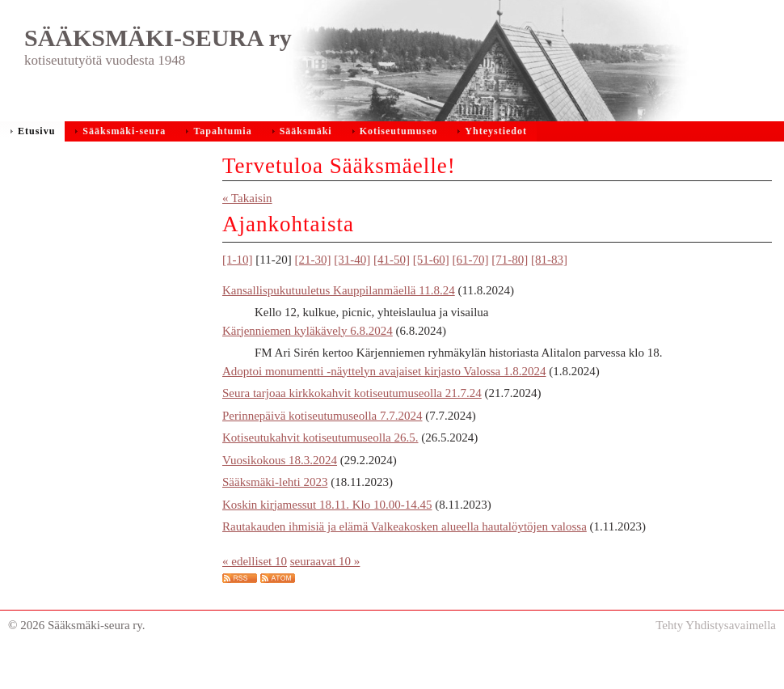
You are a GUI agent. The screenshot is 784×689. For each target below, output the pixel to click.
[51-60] (431, 292)
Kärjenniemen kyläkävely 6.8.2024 (308, 363)
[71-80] (510, 292)
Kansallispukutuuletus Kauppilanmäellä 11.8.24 (339, 323)
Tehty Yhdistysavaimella (716, 657)
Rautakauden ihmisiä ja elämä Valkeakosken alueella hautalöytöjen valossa (405, 559)
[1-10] (238, 292)
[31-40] (352, 292)
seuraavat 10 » (325, 594)
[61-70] (470, 292)
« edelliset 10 (255, 594)
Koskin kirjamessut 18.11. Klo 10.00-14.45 (327, 537)
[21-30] (312, 292)
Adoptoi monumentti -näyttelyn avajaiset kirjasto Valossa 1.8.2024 (384, 404)
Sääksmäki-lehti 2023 (275, 514)
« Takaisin (247, 230)
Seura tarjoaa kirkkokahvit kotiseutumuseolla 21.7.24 (352, 425)
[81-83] (549, 292)
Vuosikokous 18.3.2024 (280, 492)
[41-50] (392, 292)
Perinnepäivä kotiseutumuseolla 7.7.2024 (322, 448)
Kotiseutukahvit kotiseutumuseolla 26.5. (320, 470)
